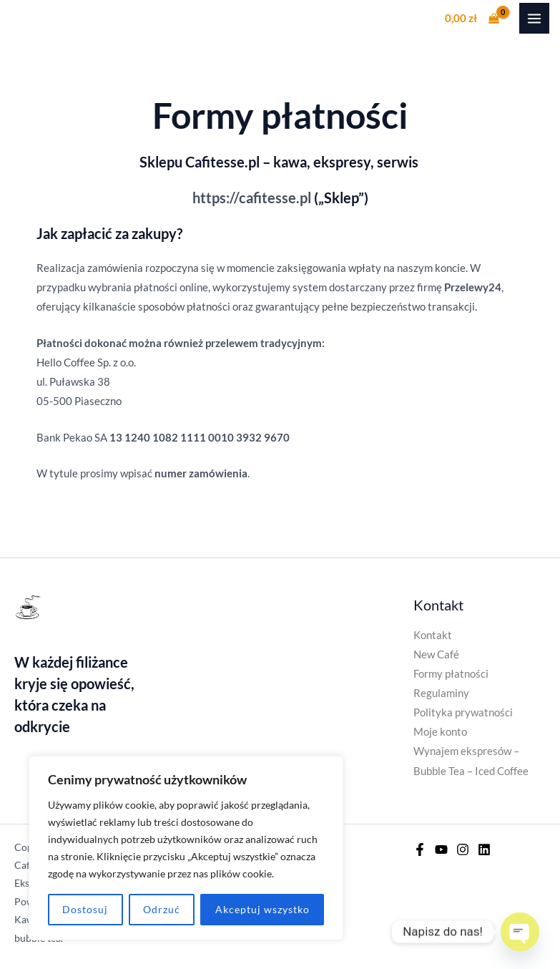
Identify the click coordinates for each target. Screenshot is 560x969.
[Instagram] (463, 849)
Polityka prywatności (463, 712)
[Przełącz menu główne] (534, 18)
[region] (186, 848)
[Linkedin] (484, 849)
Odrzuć (162, 909)
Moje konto (440, 732)
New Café (436, 654)
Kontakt (433, 635)
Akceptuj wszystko (262, 909)
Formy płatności (451, 674)
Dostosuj (85, 909)
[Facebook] (420, 849)
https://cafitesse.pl (252, 198)
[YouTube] (441, 849)
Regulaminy (441, 693)
